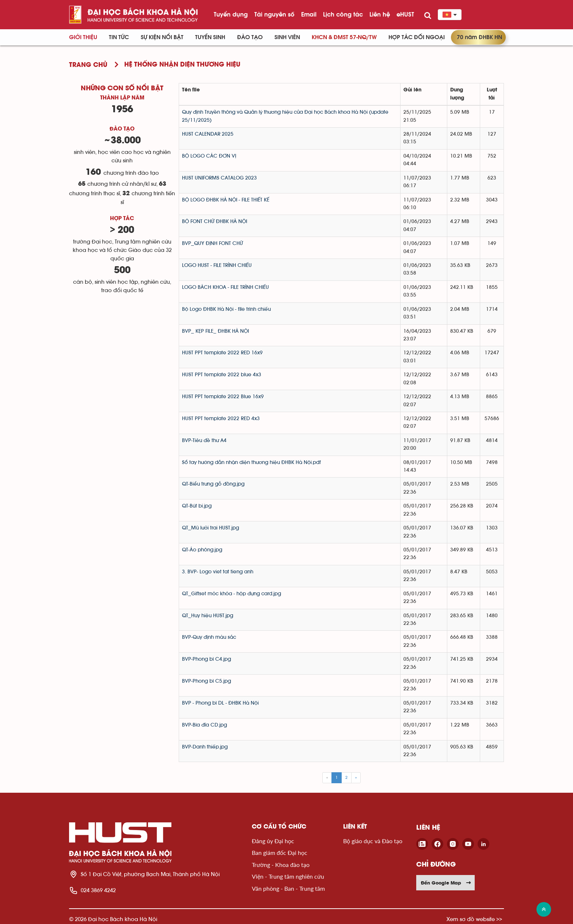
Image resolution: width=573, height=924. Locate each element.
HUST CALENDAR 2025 (208, 134)
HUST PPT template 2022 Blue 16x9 (223, 397)
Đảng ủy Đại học (273, 841)
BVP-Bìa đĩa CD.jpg (204, 725)
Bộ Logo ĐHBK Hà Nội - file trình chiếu (226, 309)
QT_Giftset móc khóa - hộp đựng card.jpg (232, 594)
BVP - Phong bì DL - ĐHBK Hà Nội (220, 703)
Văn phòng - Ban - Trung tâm (288, 888)
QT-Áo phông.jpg (202, 550)
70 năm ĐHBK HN (479, 37)
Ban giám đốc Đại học (280, 853)
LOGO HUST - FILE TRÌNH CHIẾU (217, 265)
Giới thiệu (83, 37)
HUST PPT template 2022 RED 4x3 (221, 419)
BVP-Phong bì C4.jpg (206, 659)
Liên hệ (380, 14)
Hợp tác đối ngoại (417, 37)
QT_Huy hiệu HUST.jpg (208, 616)
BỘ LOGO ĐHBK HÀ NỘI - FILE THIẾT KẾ (226, 200)
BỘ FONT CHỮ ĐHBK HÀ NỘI (215, 222)
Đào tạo (250, 37)
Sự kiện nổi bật (162, 37)
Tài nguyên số (274, 14)
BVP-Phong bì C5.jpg (206, 681)
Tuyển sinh (210, 37)
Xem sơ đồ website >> (474, 919)
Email (309, 14)
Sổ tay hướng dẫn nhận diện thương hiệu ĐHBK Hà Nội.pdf (251, 463)
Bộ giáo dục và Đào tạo (373, 841)
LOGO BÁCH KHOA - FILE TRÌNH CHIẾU (225, 287)
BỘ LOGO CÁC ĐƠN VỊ (209, 156)
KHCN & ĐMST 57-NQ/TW (344, 37)
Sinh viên (287, 37)
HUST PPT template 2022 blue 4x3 (222, 375)
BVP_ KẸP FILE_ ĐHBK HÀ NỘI (215, 331)
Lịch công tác (343, 14)
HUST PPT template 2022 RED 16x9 (222, 353)
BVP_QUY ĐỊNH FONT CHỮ (212, 244)
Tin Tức (119, 37)
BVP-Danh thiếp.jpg (205, 747)
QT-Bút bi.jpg (197, 506)
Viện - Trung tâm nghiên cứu (288, 876)
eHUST (405, 14)
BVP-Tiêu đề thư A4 (204, 441)
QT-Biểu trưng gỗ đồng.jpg (213, 484)
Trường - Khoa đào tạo (281, 865)
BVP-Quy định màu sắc (209, 637)
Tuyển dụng (231, 14)
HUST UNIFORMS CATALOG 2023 (219, 178)
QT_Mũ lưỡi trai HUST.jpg (210, 528)
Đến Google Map (446, 883)
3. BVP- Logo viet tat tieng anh (218, 572)
